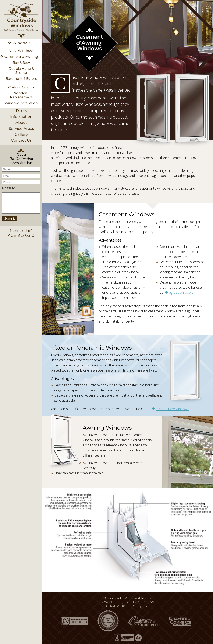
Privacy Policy (141, 606)
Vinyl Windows (21, 51)
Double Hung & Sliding (21, 71)
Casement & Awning (21, 57)
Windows (21, 43)
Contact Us (21, 140)
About (21, 122)
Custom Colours (21, 87)
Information (21, 117)
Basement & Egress (21, 79)
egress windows (181, 292)
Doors (21, 111)
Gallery (21, 134)
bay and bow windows (172, 409)
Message (9, 188)
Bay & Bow (21, 63)
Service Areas (21, 128)
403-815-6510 (21, 235)
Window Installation (21, 103)
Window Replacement (21, 95)
